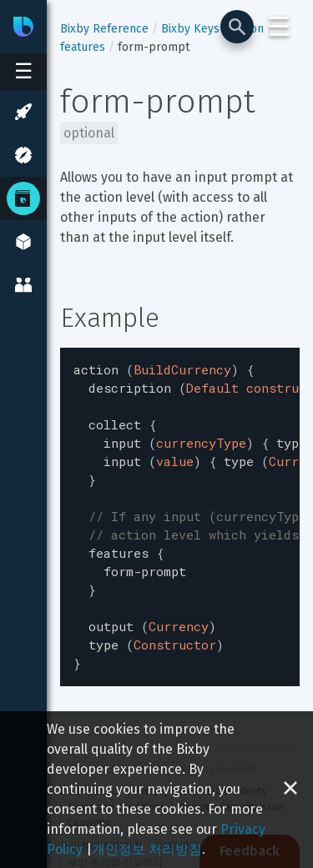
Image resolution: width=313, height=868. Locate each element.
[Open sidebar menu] (23, 72)
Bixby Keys (190, 29)
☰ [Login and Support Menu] (279, 27)
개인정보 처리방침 (147, 849)
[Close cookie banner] (290, 790)
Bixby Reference (104, 29)
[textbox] (180, 503)
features (83, 47)
